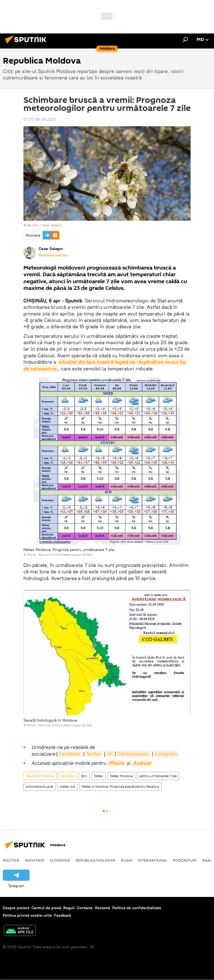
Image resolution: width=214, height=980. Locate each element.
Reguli (69, 908)
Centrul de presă (46, 908)
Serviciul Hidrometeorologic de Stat (65, 555)
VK (110, 754)
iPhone (116, 763)
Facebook (70, 754)
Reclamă (103, 908)
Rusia (127, 860)
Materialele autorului (53, 255)
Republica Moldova (40, 776)
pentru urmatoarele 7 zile (158, 776)
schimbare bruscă (39, 786)
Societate (68, 776)
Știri (84, 776)
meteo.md (67, 786)
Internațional (152, 860)
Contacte (85, 908)
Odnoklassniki (133, 754)
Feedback (63, 915)
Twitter (93, 754)
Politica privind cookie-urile (27, 915)
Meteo (99, 776)
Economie (60, 860)
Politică (11, 860)
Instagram (166, 754)
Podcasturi (185, 860)
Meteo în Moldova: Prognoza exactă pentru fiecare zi (120, 786)
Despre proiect (16, 908)
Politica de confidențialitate (137, 908)
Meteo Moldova (121, 776)
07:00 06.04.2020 (40, 119)
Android (142, 763)
